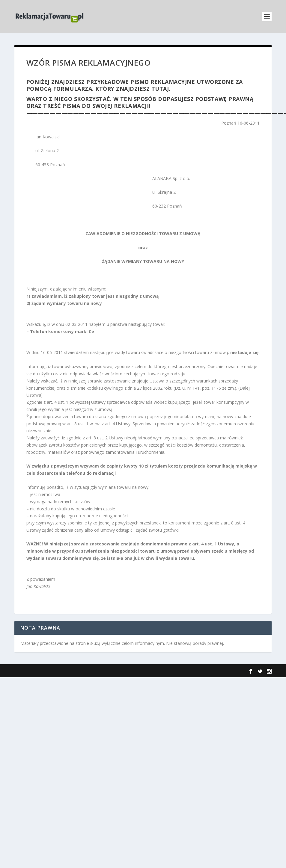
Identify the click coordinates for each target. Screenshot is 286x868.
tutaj (160, 89)
